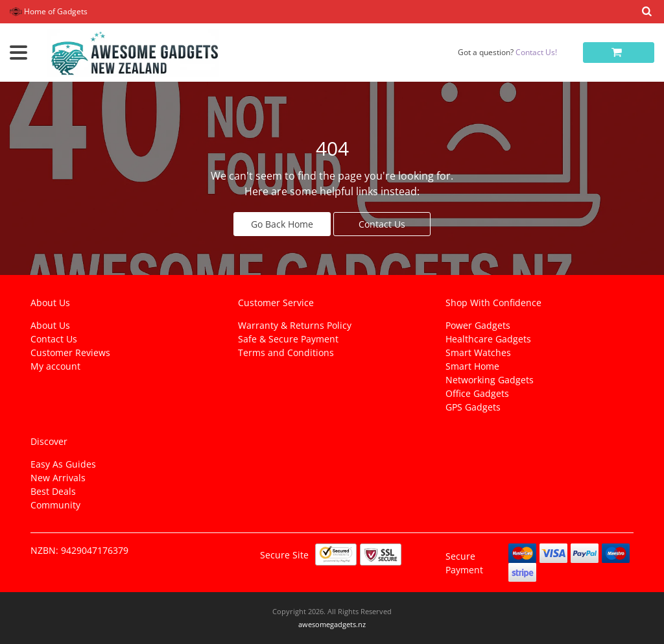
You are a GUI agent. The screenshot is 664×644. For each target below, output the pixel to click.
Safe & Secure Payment (288, 339)
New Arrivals (58, 478)
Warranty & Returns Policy (295, 325)
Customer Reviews (70, 352)
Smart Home (472, 366)
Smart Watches (478, 352)
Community (55, 505)
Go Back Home (282, 224)
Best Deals (53, 491)
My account (55, 366)
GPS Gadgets (473, 407)
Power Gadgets (478, 325)
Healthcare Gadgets (488, 339)
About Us (50, 325)
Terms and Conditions (286, 352)
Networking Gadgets (490, 380)
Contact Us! (536, 52)
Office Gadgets (477, 393)
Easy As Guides (63, 464)
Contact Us (382, 224)
